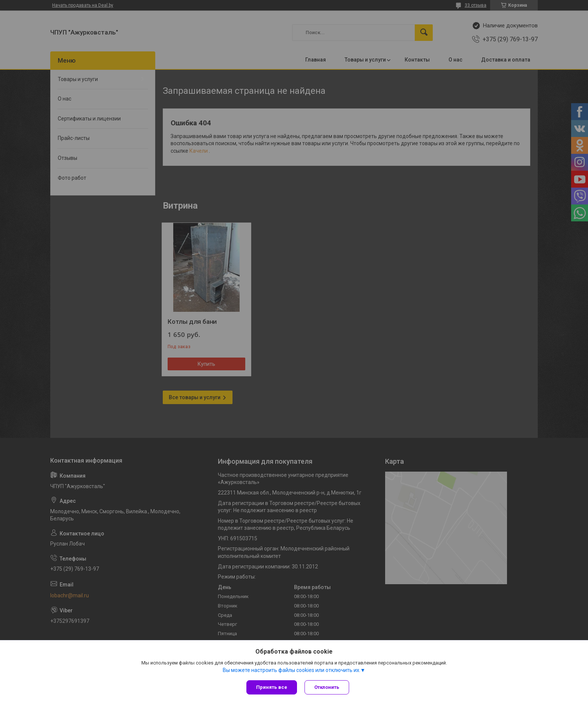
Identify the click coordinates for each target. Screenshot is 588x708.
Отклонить (327, 687)
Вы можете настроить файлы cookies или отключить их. (292, 670)
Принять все (272, 687)
